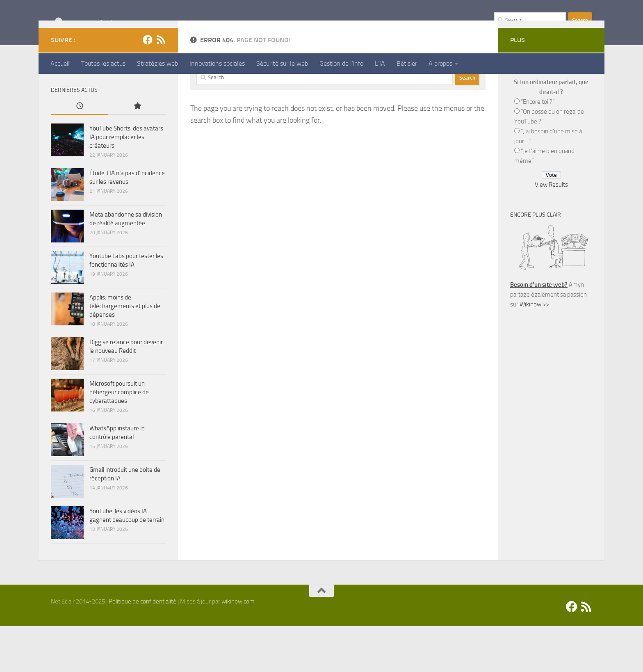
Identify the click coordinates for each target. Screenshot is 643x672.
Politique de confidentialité (143, 647)
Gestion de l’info (341, 63)
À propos (440, 63)
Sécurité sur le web (282, 63)
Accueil (60, 63)
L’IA (380, 63)
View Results (551, 231)
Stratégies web (157, 63)
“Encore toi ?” (538, 148)
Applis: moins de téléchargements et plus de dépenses (125, 352)
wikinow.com (238, 647)
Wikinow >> (534, 350)
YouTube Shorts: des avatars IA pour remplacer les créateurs (126, 183)
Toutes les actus (103, 63)
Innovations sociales (217, 63)
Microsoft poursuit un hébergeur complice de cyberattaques (119, 438)
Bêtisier (407, 63)
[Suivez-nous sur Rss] (161, 86)
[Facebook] (148, 86)
